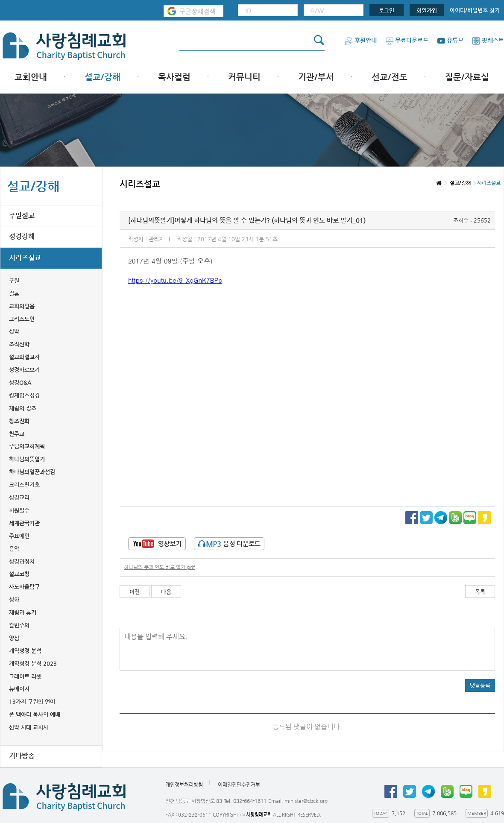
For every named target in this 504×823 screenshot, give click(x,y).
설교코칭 (19, 574)
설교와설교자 (24, 357)
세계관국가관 (24, 523)
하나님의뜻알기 (27, 459)
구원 (14, 280)
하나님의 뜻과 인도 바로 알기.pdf (159, 567)
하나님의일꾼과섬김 (32, 472)
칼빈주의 (19, 625)
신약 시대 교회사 (29, 727)
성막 (14, 331)
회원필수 (19, 510)
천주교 (17, 434)
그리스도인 (22, 319)
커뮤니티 (244, 77)
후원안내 (361, 40)
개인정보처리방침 (184, 785)
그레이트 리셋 (25, 676)
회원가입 (427, 10)
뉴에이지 (19, 689)
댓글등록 (480, 685)
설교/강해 (103, 77)
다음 (166, 592)
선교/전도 (390, 77)
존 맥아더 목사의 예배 (35, 714)
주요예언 (19, 536)
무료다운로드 (407, 40)
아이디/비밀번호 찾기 (475, 10)
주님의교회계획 (27, 446)
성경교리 (19, 497)
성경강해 (22, 236)
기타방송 (22, 756)
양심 (14, 638)
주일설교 (22, 215)
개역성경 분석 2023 (33, 663)
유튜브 (450, 40)
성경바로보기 (24, 370)
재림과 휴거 (23, 612)
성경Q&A (20, 382)
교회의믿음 (22, 306)
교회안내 (31, 77)
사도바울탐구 (24, 587)
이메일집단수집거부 (239, 785)
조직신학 (19, 344)
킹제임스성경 (24, 395)
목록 (480, 592)
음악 (14, 549)
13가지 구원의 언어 (32, 701)
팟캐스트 (488, 40)
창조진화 (19, 421)
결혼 (14, 293)
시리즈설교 (25, 258)
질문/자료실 (467, 77)
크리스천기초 (24, 485)
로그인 (387, 10)
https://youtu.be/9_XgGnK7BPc (175, 280)
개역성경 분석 (25, 651)
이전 (135, 592)
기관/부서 (316, 77)
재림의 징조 (23, 408)
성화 (14, 599)
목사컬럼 (174, 77)
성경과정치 (22, 561)
